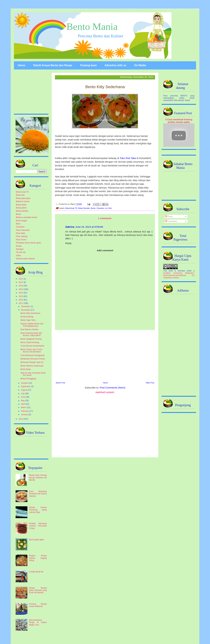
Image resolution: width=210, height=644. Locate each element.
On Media (140, 65)
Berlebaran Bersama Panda (33, 359)
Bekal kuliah (21, 205)
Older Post (150, 383)
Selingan (20, 249)
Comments (171, 221)
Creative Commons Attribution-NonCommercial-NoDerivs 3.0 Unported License (179, 275)
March (24, 407)
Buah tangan (21, 221)
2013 (21, 296)
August (24, 390)
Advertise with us (115, 65)
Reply (68, 243)
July (23, 394)
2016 (21, 286)
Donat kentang (27, 317)
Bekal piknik (21, 208)
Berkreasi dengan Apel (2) (32, 362)
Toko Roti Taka (128, 158)
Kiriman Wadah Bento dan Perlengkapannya (32, 325)
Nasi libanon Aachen (29, 329)
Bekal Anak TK (71, 208)
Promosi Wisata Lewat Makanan (38, 605)
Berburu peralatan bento (26, 217)
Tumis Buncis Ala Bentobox (32, 346)
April (23, 404)
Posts (169, 217)
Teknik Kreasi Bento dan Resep (52, 65)
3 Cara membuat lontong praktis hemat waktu (179, 121)
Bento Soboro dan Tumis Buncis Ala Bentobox (31, 351)
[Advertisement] (105, 355)
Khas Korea (21, 240)
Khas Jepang (22, 236)
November (26, 310)
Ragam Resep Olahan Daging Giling (38, 558)
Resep (19, 246)
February (25, 411)
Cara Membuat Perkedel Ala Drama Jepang (38, 494)
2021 (21, 279)
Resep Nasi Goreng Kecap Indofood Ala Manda (38, 478)
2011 (21, 303)
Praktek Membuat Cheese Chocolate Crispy (38, 526)
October (25, 383)
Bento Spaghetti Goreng (31, 339)
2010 (21, 419)
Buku (18, 224)
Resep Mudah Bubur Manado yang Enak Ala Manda (38, 590)
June (23, 397)
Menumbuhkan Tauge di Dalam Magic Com (38, 622)
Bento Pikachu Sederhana (32, 366)
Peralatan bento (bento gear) (28, 243)
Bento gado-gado (37, 540)
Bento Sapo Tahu (28, 320)
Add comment (105, 250)
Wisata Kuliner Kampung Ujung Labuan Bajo (38, 510)
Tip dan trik (21, 252)
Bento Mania (92, 27)
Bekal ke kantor (23, 201)
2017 (21, 282)
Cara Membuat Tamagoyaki (33, 355)
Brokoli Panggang (28, 379)
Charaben (100, 208)
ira (106, 208)
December (26, 307)
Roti (110, 208)
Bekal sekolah (22, 211)
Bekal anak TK (22, 192)
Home (21, 65)
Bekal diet (20, 195)
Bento (93, 208)
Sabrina (70, 227)
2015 (21, 289)
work (171, 271)
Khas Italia (21, 233)
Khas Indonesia (23, 230)
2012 (21, 300)
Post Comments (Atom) (113, 388)
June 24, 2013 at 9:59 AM (89, 227)
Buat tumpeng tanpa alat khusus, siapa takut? (31, 334)
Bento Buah (26, 369)
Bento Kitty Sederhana (30, 313)
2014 (21, 293)
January (25, 415)
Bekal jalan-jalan (23, 198)
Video (18, 256)
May (23, 401)
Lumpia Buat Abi (36, 572)
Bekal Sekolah (84, 208)
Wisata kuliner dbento (25, 259)
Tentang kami (88, 65)
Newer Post (60, 383)
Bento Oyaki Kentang (30, 342)
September (26, 386)
